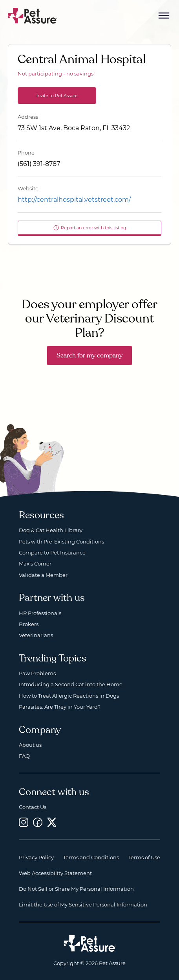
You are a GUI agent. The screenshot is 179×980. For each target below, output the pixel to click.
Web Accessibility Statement (55, 873)
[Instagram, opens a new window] (24, 822)
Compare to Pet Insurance (52, 553)
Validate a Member (43, 575)
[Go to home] (33, 15)
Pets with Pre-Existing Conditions (61, 542)
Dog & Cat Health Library (51, 530)
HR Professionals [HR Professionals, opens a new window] (40, 613)
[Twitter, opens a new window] (52, 822)
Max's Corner (35, 564)
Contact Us (33, 807)
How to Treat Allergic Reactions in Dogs (69, 696)
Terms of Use (144, 857)
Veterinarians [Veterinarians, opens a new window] (36, 635)
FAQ (24, 756)
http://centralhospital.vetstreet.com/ (74, 200)
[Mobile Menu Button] (164, 16)
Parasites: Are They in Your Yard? (60, 707)
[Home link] (90, 943)
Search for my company (89, 356)
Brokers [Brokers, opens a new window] (29, 624)
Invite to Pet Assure (57, 96)
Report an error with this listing (90, 228)
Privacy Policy (36, 857)
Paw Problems (37, 673)
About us (30, 745)
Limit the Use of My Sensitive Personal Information (83, 904)
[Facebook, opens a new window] (38, 822)
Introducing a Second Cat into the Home (71, 684)
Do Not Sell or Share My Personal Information (76, 889)
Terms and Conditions (91, 857)
